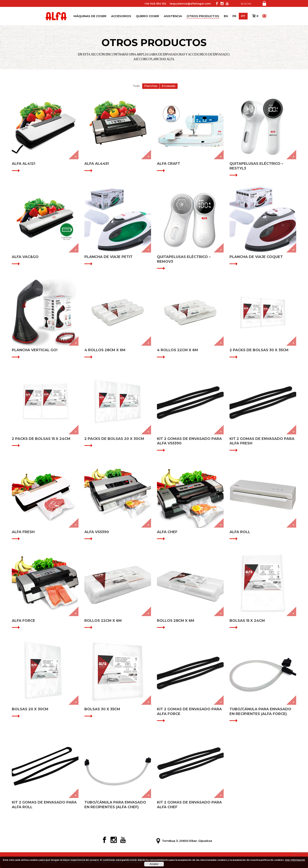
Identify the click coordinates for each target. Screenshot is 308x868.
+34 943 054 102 (155, 4)
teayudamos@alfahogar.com (190, 4)
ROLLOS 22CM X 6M (103, 621)
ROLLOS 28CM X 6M (176, 621)
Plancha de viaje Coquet (256, 257)
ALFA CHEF (167, 532)
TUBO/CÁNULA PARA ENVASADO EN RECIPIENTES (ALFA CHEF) (115, 805)
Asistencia (173, 16)
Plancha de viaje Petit (108, 257)
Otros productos (203, 16)
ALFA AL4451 (97, 164)
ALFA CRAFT (169, 164)
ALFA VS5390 (97, 532)
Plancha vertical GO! (35, 350)
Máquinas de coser (90, 16)
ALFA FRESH (23, 532)
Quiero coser (148, 16)
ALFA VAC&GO (25, 257)
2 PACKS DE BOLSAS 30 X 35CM (259, 350)
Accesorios (121, 16)
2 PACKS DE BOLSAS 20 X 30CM (114, 439)
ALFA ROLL (240, 532)
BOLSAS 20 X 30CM (30, 709)
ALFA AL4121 (24, 164)
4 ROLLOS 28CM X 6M (105, 350)
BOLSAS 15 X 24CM (247, 621)
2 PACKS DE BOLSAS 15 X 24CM (41, 439)
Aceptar (154, 864)
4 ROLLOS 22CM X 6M (178, 350)
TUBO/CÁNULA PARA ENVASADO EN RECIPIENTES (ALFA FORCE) (260, 711)
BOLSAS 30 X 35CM (102, 709)
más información (295, 860)
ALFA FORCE (24, 621)
